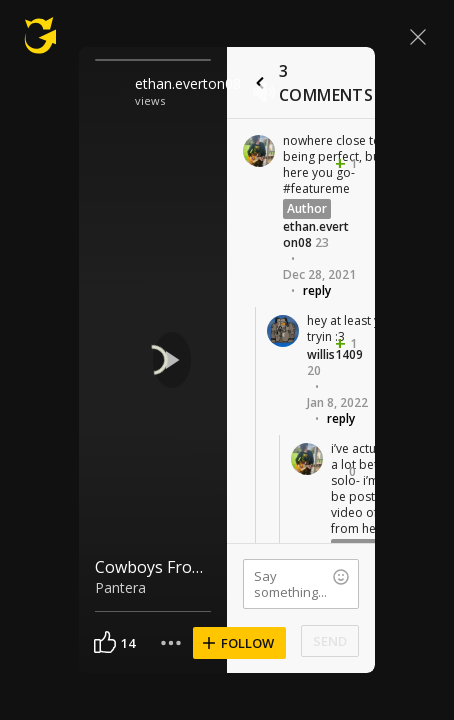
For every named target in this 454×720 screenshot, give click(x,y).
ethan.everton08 (188, 83)
